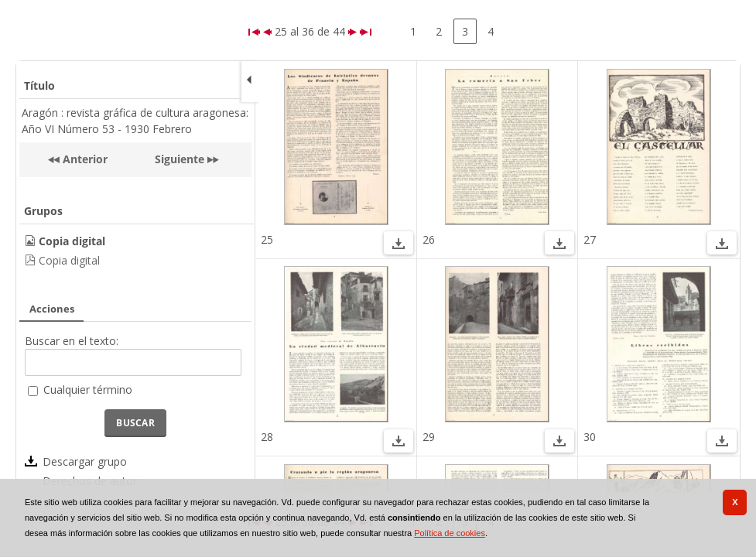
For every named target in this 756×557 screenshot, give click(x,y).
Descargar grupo (85, 461)
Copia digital (69, 260)
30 (590, 437)
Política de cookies (450, 533)
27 (590, 239)
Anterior (84, 159)
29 (429, 437)
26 (429, 239)
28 (267, 437)
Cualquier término (88, 390)
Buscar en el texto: (72, 341)
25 (267, 239)
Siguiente (180, 159)
